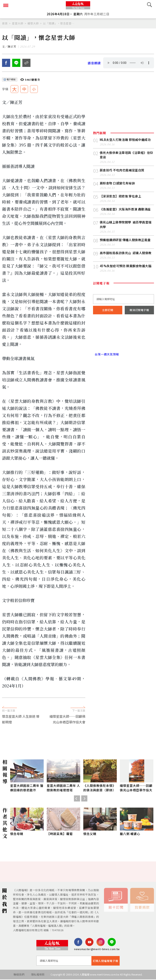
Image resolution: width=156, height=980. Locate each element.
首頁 (5, 23)
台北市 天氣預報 (123, 338)
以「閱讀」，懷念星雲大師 (59, 23)
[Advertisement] (78, 721)
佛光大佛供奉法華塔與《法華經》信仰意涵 (126, 155)
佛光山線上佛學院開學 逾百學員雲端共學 (126, 225)
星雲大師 (18, 23)
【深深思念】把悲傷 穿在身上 (120, 197)
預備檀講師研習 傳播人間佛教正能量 (125, 240)
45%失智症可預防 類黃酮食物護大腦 (126, 266)
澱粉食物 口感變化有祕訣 (117, 184)
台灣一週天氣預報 (106, 355)
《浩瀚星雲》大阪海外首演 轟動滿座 (125, 210)
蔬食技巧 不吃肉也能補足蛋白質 (122, 171)
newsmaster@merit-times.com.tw (97, 950)
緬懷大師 (33, 23)
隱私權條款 (38, 975)
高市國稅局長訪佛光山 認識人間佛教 (126, 253)
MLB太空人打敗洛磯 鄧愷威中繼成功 (125, 140)
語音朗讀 (94, 63)
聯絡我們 (19, 975)
